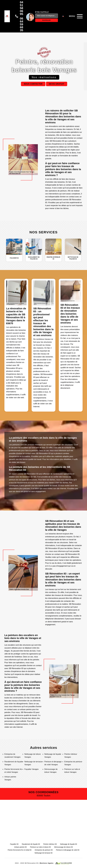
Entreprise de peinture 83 (44, 850)
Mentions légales (47, 863)
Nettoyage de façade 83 (69, 844)
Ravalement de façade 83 (31, 844)
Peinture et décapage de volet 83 (68, 850)
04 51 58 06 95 (21, 8)
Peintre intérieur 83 (50, 844)
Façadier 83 (14, 844)
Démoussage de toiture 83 (63, 847)
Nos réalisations (44, 77)
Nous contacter (33, 84)
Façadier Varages (31, 769)
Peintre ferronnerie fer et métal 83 (20, 850)
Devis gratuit (57, 84)
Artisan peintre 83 (21, 847)
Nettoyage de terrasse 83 (43, 853)
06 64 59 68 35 (21, 24)
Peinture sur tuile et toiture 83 (40, 847)
